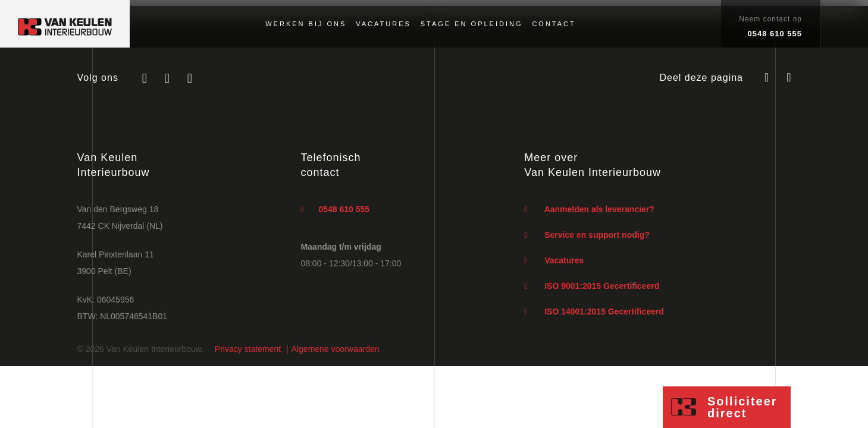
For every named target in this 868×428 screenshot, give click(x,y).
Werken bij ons (306, 24)
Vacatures (383, 24)
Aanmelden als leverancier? (589, 209)
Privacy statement (248, 349)
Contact (554, 24)
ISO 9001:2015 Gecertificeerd (592, 286)
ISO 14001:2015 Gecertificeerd (594, 311)
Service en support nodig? (587, 235)
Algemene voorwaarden (336, 349)
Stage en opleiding (472, 24)
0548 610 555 (335, 209)
